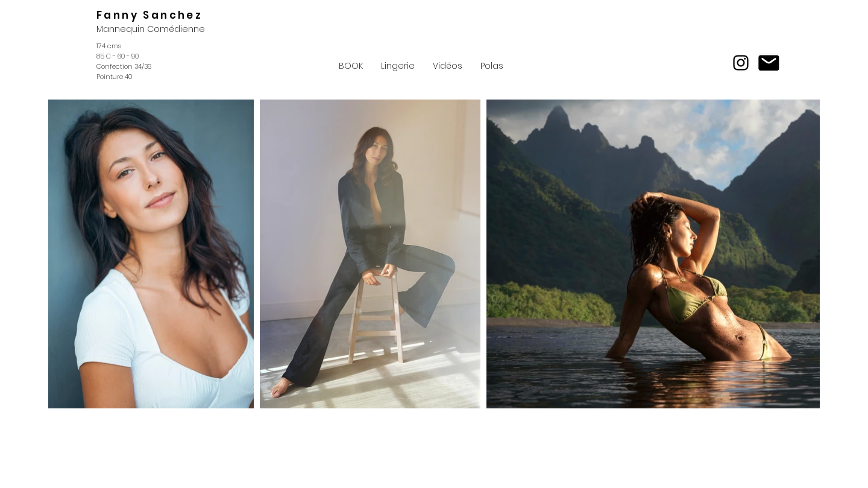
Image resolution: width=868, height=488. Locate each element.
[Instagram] (741, 63)
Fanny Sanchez (149, 15)
